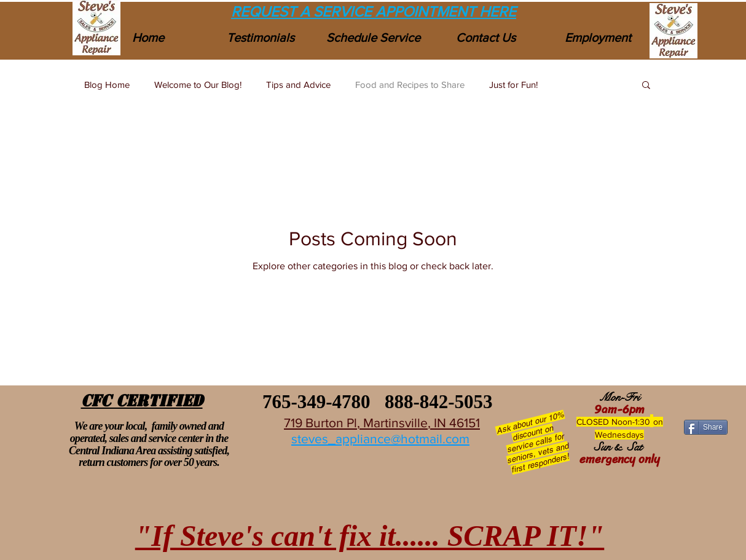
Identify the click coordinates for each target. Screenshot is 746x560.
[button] (646, 86)
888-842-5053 (439, 402)
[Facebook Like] (705, 404)
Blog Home (107, 85)
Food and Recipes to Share (410, 85)
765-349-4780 (314, 402)
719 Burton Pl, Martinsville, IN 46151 (382, 423)
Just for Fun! (513, 85)
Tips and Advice (298, 85)
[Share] (706, 427)
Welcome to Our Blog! (198, 85)
